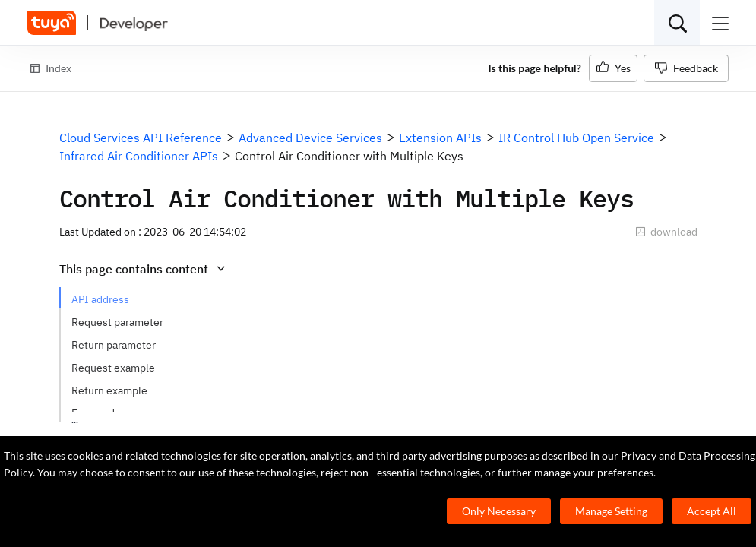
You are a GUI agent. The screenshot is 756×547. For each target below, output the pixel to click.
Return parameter (114, 345)
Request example (113, 368)
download (666, 232)
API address (100, 299)
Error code (96, 413)
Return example (109, 390)
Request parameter (117, 322)
